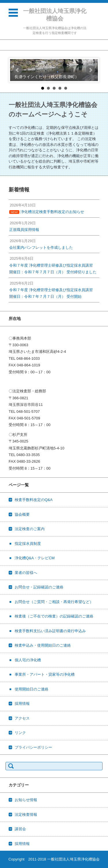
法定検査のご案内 (30, 529)
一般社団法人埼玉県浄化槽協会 (55, 15)
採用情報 (22, 704)
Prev (18, 70)
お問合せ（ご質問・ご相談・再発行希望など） (54, 602)
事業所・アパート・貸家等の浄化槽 (45, 674)
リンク (20, 733)
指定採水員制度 (28, 544)
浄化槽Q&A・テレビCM (35, 558)
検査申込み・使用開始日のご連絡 (43, 645)
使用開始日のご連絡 (32, 689)
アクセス (22, 718)
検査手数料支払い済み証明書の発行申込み (50, 631)
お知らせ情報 (26, 800)
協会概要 (22, 514)
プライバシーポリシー (33, 747)
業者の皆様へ (26, 573)
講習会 (20, 829)
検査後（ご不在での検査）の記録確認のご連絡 (54, 616)
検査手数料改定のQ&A (34, 500)
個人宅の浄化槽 (28, 660)
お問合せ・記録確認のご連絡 (39, 587)
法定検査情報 (26, 815)
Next (90, 70)
